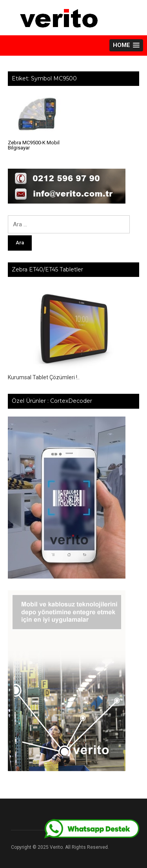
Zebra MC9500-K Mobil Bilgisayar (34, 145)
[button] (126, 45)
